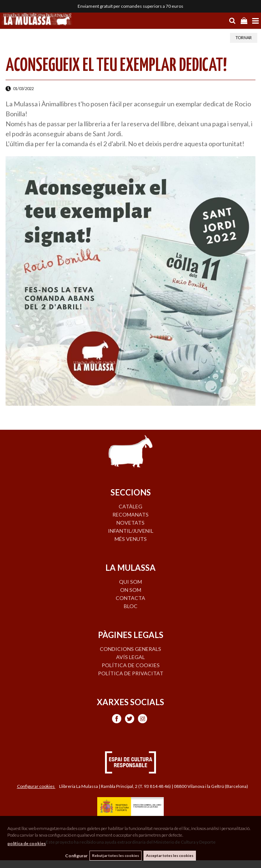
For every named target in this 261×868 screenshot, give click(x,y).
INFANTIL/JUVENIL (131, 531)
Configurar (76, 856)
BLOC (131, 606)
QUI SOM (130, 582)
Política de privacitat (131, 673)
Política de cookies (131, 665)
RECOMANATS (130, 514)
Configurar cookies (36, 786)
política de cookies (27, 843)
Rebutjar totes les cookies (116, 855)
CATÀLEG (130, 506)
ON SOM (131, 590)
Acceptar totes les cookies (170, 855)
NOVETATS (130, 523)
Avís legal (130, 657)
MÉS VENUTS (131, 539)
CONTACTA (130, 598)
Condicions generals (130, 649)
